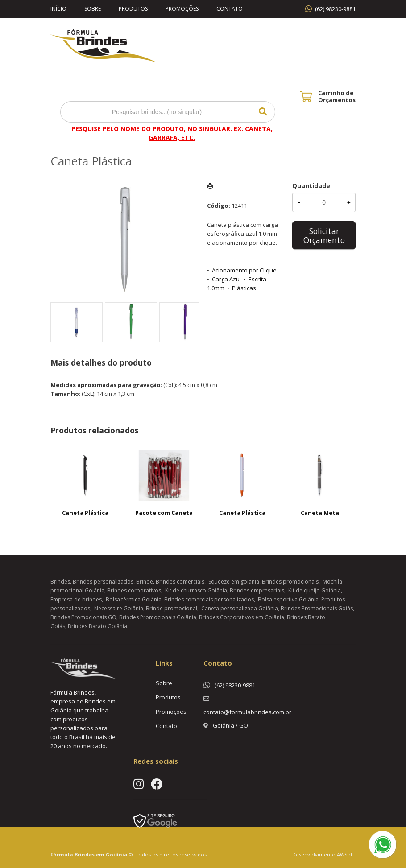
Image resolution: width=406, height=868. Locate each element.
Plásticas (244, 288)
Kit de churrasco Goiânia (196, 590)
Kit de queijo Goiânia (315, 590)
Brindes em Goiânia (101, 854)
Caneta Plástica (85, 513)
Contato (230, 9)
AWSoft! (346, 854)
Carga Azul (226, 279)
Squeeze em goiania (234, 582)
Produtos (133, 9)
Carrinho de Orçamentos (337, 96)
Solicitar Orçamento (324, 235)
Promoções (182, 9)
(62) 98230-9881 (335, 9)
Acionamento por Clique (244, 270)
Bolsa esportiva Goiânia (288, 599)
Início (58, 9)
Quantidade (311, 186)
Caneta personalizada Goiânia (240, 608)
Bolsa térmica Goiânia (134, 599)
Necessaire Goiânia (119, 608)
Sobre (93, 9)
